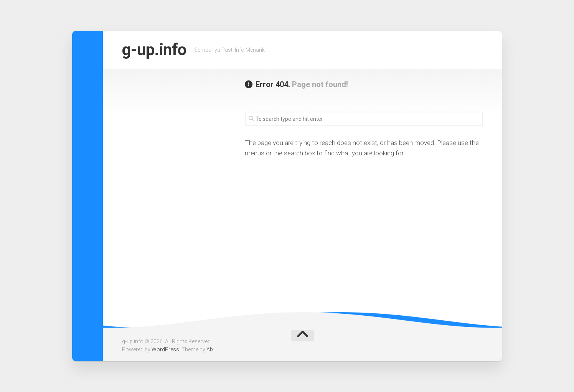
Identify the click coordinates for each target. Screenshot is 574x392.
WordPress (165, 349)
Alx (210, 349)
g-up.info (154, 50)
